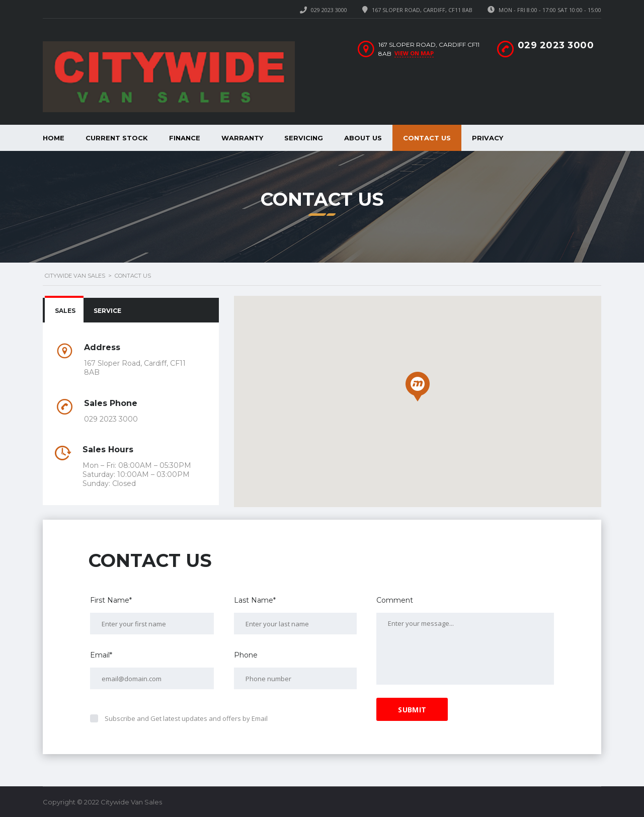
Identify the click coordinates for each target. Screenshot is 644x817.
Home (54, 138)
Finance (185, 138)
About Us (363, 138)
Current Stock (117, 138)
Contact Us (427, 138)
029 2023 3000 (329, 10)
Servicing (304, 138)
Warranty (242, 138)
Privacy (488, 138)
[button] (418, 387)
